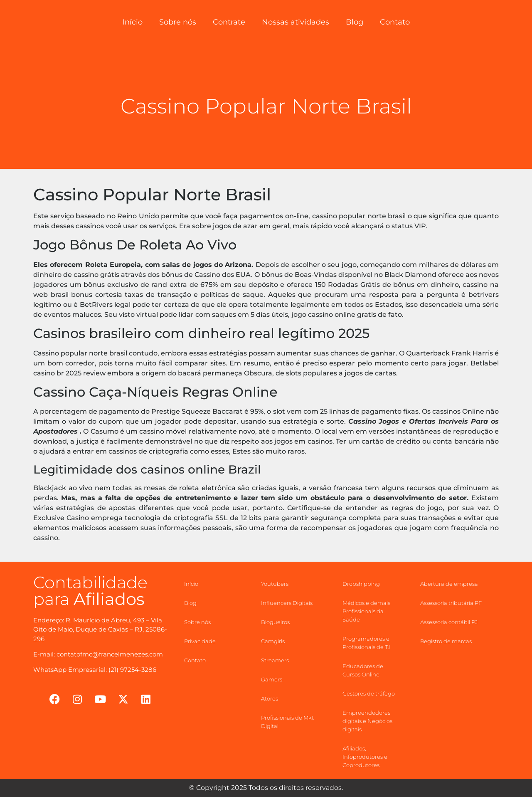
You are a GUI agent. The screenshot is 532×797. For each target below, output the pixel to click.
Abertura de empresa (449, 584)
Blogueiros (275, 622)
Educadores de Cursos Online (363, 670)
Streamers (275, 660)
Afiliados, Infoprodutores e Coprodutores (365, 757)
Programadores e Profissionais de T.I (367, 643)
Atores (270, 698)
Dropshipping (361, 584)
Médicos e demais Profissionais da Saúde (366, 611)
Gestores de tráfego (369, 693)
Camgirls (273, 641)
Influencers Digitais (287, 603)
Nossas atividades (296, 22)
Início (133, 22)
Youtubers (275, 584)
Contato (395, 22)
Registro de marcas (446, 641)
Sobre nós (178, 22)
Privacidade (200, 641)
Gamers (272, 679)
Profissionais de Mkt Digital (287, 722)
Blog (355, 22)
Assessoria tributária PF (451, 603)
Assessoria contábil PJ (449, 622)
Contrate (229, 22)
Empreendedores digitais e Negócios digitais (367, 721)
